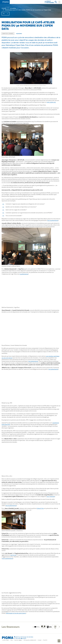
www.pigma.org (51, 102)
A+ (4, 14)
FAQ (12, 640)
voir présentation (33, 361)
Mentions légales (18, 640)
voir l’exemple (51, 497)
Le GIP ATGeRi (6, 640)
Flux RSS (45, 640)
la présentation (24, 274)
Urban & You (40, 508)
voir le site (13, 555)
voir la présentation (53, 221)
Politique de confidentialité (30, 640)
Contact (40, 640)
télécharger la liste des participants (16, 613)
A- (8, 14)
